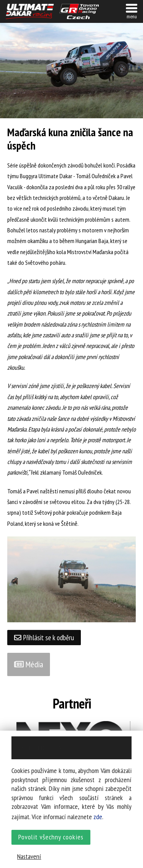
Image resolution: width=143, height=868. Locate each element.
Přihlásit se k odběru (44, 638)
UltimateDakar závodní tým (30, 11)
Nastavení (29, 856)
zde (98, 817)
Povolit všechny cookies (51, 837)
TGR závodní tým (79, 11)
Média (29, 664)
